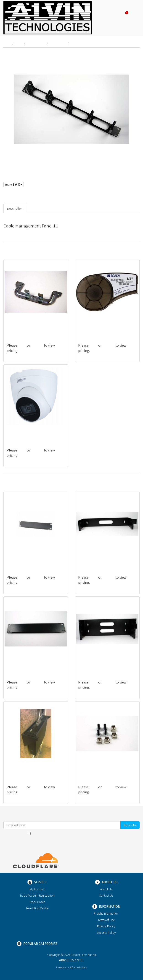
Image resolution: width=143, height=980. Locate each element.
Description (15, 209)
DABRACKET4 (88, 664)
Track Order (37, 902)
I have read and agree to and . (72, 833)
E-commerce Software (67, 967)
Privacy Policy (106, 833)
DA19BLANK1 (17, 559)
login (19, 194)
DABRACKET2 (88, 559)
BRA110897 (87, 327)
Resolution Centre (37, 908)
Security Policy (106, 933)
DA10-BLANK (16, 664)
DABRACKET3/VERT (21, 769)
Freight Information (106, 913)
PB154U (12, 327)
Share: (14, 184)
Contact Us (106, 895)
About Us (106, 889)
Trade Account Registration (37, 895)
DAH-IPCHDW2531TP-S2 (24, 432)
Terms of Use (106, 920)
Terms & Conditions (77, 833)
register (34, 194)
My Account (37, 889)
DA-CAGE (85, 769)
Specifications (39, 209)
